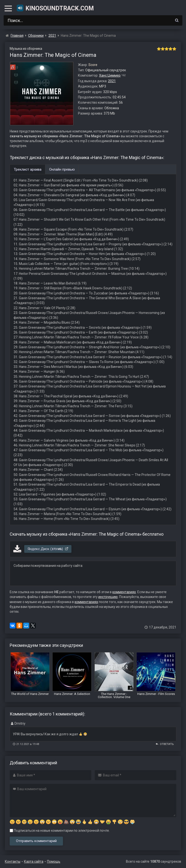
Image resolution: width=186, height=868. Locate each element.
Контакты (13, 861)
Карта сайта (34, 861)
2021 (112, 81)
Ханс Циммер (110, 75)
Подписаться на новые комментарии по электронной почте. (60, 831)
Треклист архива (28, 169)
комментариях (124, 592)
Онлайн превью (62, 169)
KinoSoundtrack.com (55, 8)
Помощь (54, 861)
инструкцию (108, 597)
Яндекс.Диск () (48, 549)
